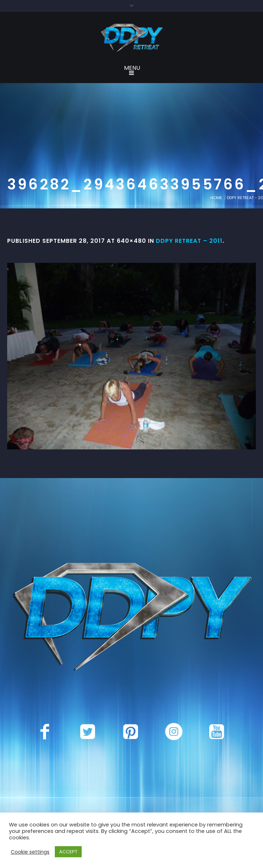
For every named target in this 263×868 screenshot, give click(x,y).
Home (216, 198)
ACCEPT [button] (68, 852)
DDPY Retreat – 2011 (189, 241)
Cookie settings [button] (30, 852)
